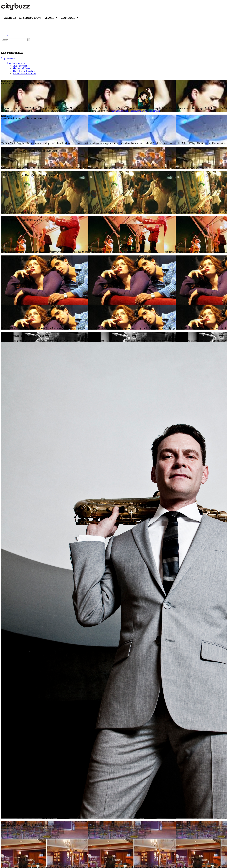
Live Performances (16, 63)
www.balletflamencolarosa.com (126, 111)
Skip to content (8, 58)
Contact (68, 18)
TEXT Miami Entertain (24, 71)
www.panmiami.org (151, 111)
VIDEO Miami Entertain (24, 74)
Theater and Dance (22, 68)
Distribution (30, 18)
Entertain (8, 46)
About (49, 18)
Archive (9, 18)
